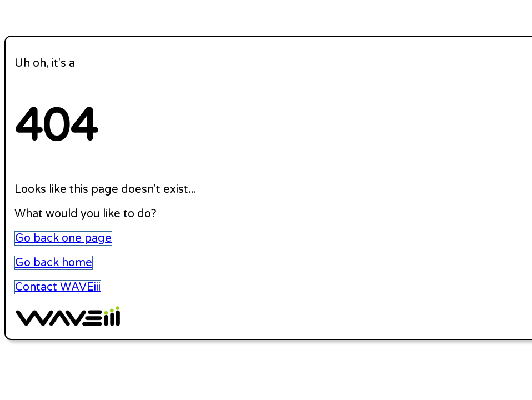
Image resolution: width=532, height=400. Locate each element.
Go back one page (63, 238)
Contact (58, 287)
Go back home (54, 263)
